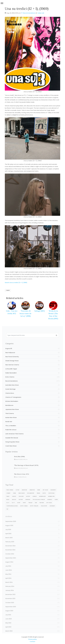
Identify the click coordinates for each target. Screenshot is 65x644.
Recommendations (28, 13)
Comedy (8, 290)
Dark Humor (22, 497)
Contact (32, 642)
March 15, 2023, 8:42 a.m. (21, 472)
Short (19, 507)
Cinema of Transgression (32, 401)
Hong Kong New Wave (32, 446)
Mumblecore (32, 410)
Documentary (31, 497)
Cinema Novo (32, 397)
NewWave (28, 504)
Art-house (45, 494)
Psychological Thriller (39, 504)
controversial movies (12, 510)
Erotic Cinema (32, 381)
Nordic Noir (32, 426)
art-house (49, 507)
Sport (24, 507)
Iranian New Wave (32, 422)
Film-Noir (21, 501)
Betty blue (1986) (19, 461)
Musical (14, 504)
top (7, 513)
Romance (50, 504)
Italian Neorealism (32, 377)
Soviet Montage (32, 393)
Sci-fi (13, 507)
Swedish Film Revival (32, 442)
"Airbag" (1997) (39, 311)
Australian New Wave (32, 389)
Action (17, 494)
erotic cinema (24, 510)
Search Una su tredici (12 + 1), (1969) (16, 283)
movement (52, 510)
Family (8, 501)
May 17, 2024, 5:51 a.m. (20, 481)
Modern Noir (42, 501)
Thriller (30, 507)
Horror (35, 501)
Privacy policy (33, 639)
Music (8, 504)
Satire (56, 504)
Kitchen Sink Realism (32, 405)
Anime (39, 494)
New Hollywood (32, 357)
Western (42, 507)
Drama (38, 497)
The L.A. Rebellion (32, 430)
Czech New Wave (32, 450)
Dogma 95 (32, 353)
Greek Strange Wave (32, 365)
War (36, 507)
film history (44, 510)
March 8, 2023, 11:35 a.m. (21, 464)
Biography (53, 494)
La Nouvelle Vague (32, 373)
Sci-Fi (8, 507)
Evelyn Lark (41, 13)
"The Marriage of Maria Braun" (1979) (26, 469)
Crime (14, 497)
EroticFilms (52, 497)
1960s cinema (10, 494)
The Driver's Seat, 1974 (22, 478)
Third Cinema (32, 418)
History (28, 501)
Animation (32, 494)
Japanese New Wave (32, 414)
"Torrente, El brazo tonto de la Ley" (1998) (26, 313)
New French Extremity (32, 361)
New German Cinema (32, 369)
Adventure (24, 494)
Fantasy (14, 501)
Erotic (44, 497)
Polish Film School (32, 434)
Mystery (21, 504)
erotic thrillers (34, 510)
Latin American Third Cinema (32, 438)
